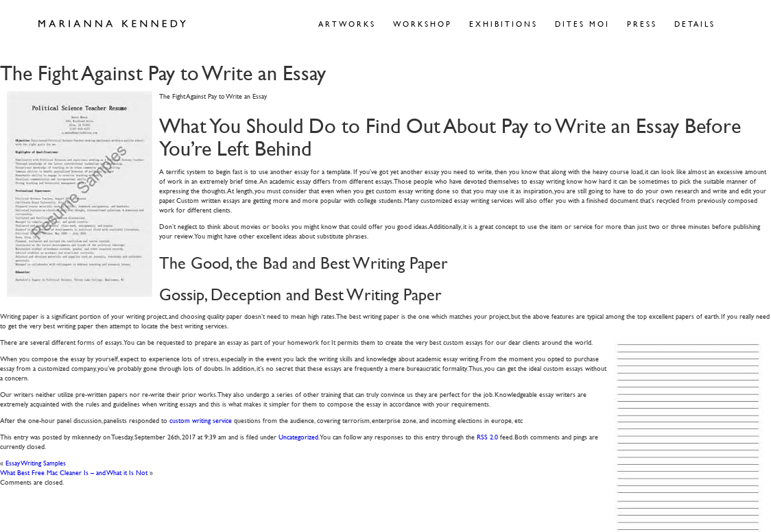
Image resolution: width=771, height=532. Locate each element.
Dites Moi (582, 24)
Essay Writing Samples (36, 462)
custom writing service (201, 420)
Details (695, 24)
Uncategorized (298, 436)
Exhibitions (503, 24)
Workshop (423, 24)
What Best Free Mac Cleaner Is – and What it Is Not (74, 472)
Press (642, 24)
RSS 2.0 (487, 436)
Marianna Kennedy (112, 24)
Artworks (347, 24)
